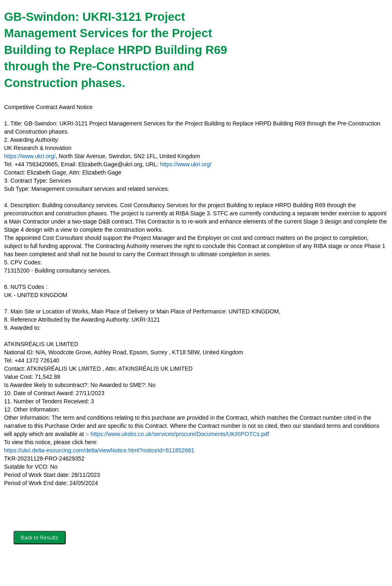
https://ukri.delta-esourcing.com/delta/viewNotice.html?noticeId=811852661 (99, 450)
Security (83, 568)
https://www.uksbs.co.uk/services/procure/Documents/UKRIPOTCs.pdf (180, 434)
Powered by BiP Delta (166, 568)
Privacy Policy (117, 568)
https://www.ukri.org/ (30, 156)
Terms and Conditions (40, 568)
